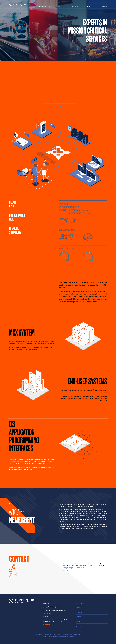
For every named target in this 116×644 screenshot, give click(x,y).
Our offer (79, 608)
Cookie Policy (56, 635)
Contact (78, 621)
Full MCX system (80, 603)
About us (78, 617)
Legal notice (39, 635)
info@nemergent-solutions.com (74, 568)
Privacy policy (48, 635)
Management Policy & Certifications (71, 635)
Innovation (79, 612)
